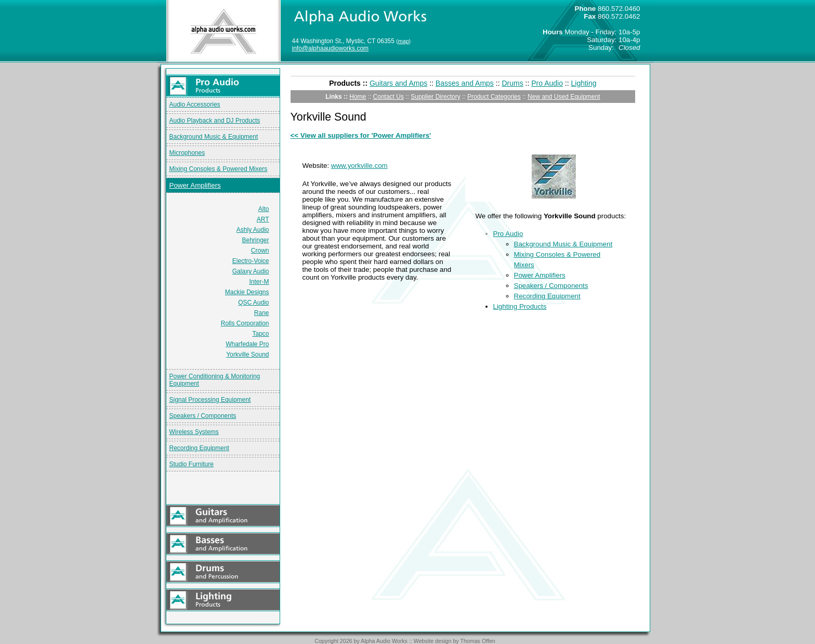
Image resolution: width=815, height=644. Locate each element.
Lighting (584, 83)
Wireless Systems (194, 432)
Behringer (255, 240)
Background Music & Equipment (214, 137)
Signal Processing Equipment (210, 400)
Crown (260, 251)
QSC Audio (253, 303)
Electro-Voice (251, 261)
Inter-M (259, 282)
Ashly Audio (253, 230)
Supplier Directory (435, 97)
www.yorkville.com (359, 166)
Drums (512, 83)
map (404, 41)
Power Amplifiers (195, 185)
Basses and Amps (465, 83)
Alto (264, 209)
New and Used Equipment (564, 97)
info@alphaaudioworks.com (331, 48)
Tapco (260, 334)
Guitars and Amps (398, 83)
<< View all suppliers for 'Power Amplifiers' (361, 135)
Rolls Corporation (245, 323)
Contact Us (389, 97)
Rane (262, 313)
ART (263, 219)
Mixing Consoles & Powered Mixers (219, 169)
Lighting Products (520, 306)
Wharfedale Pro (247, 344)
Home (358, 97)
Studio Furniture (192, 464)
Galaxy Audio (251, 271)
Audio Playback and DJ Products (215, 121)
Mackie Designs (247, 292)
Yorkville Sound (247, 354)
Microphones (187, 153)
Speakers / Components (203, 416)
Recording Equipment (199, 448)
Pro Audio (547, 83)
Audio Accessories (195, 104)
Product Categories (494, 97)
